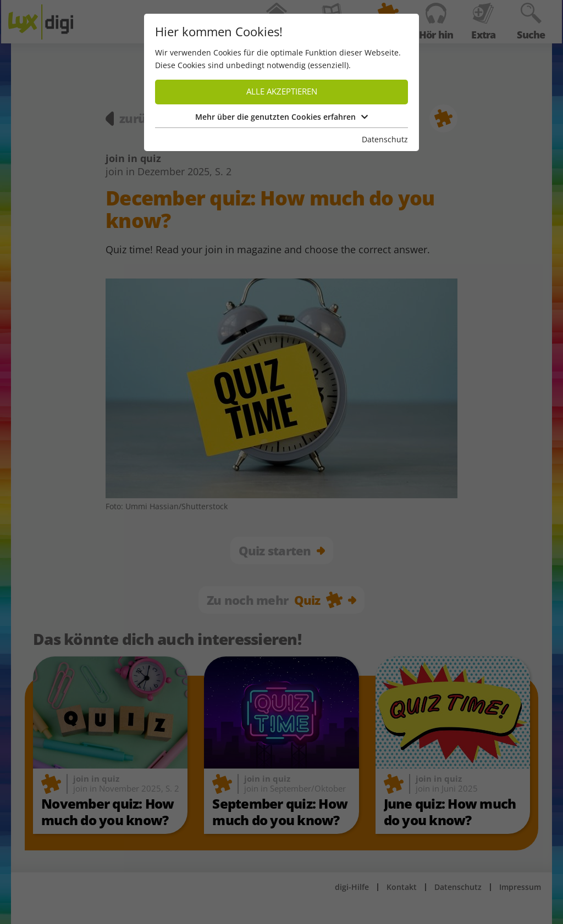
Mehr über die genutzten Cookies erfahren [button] (281, 117)
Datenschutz (385, 139)
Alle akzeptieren (282, 91)
